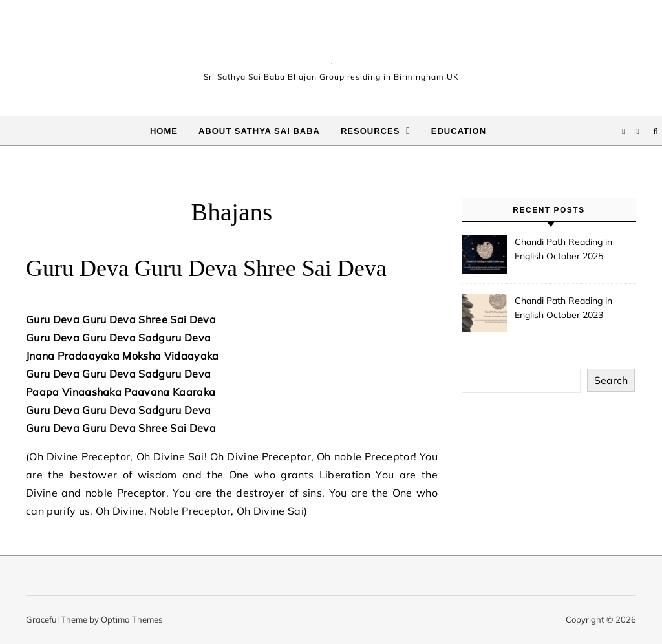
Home (164, 131)
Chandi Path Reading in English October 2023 (563, 308)
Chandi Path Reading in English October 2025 (563, 249)
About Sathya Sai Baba (259, 131)
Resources (370, 131)
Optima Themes (132, 619)
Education (459, 131)
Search (611, 380)
